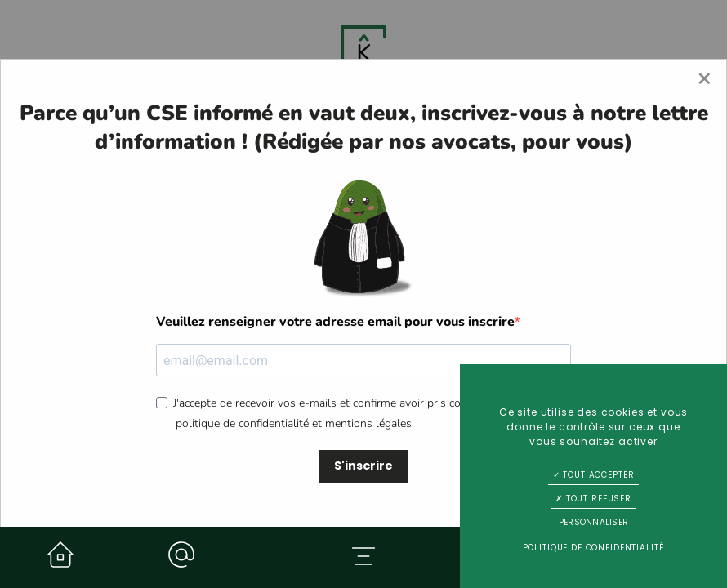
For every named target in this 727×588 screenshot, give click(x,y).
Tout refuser (593, 499)
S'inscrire (363, 465)
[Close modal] (705, 79)
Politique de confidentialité (594, 548)
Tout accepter (594, 475)
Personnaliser (593, 522)
